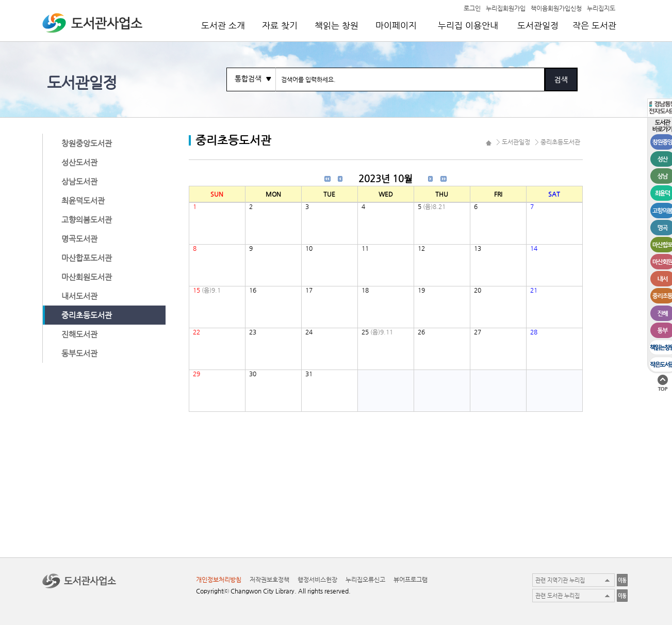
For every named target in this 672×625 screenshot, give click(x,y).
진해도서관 (79, 334)
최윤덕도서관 (83, 201)
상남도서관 (79, 181)
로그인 (472, 8)
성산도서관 (79, 162)
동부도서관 (79, 353)
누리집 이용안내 (468, 25)
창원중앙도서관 (87, 143)
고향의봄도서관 (87, 220)
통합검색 (248, 78)
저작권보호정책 (269, 580)
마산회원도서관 (87, 277)
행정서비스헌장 (317, 580)
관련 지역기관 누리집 (560, 580)
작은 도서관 (594, 25)
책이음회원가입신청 (556, 8)
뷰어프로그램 (411, 580)
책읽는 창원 (337, 25)
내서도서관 (79, 296)
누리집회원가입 (506, 8)
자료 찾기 (280, 25)
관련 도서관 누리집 (558, 596)
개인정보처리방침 (219, 580)
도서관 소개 (223, 25)
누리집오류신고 (365, 580)
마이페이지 (396, 25)
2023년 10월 (386, 178)
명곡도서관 (79, 239)
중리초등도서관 (87, 315)
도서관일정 (538, 25)
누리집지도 (601, 8)
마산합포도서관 (87, 258)
